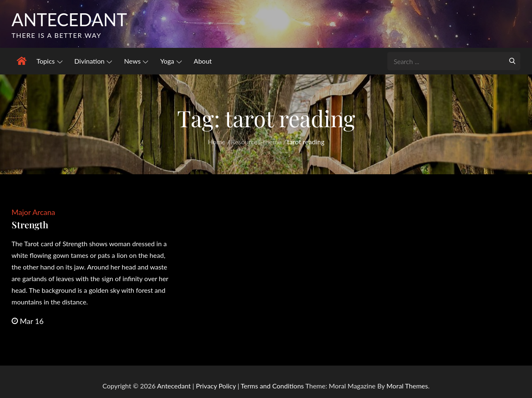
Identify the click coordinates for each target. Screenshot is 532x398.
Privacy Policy (216, 386)
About (203, 61)
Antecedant (69, 20)
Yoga (171, 61)
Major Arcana (33, 212)
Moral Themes (407, 386)
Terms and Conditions (273, 386)
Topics (50, 61)
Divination (94, 61)
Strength (30, 225)
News (137, 61)
